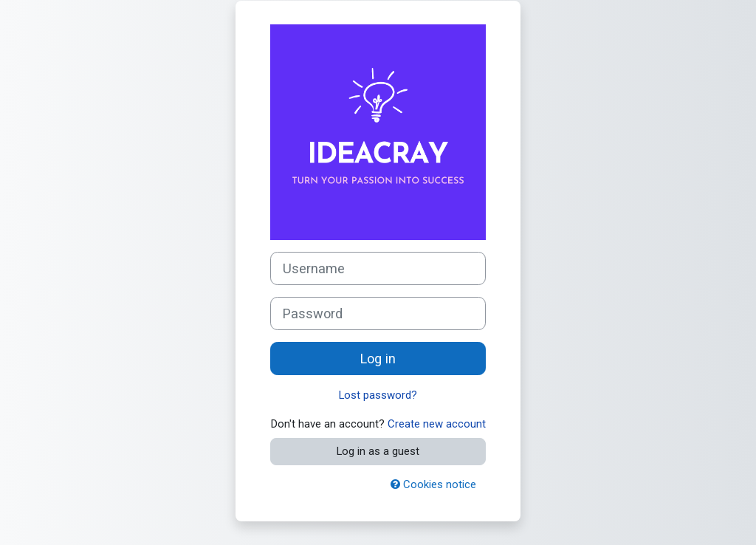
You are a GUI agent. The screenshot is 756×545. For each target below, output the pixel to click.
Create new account (437, 424)
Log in (378, 359)
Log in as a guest (378, 451)
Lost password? (378, 395)
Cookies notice (433, 484)
